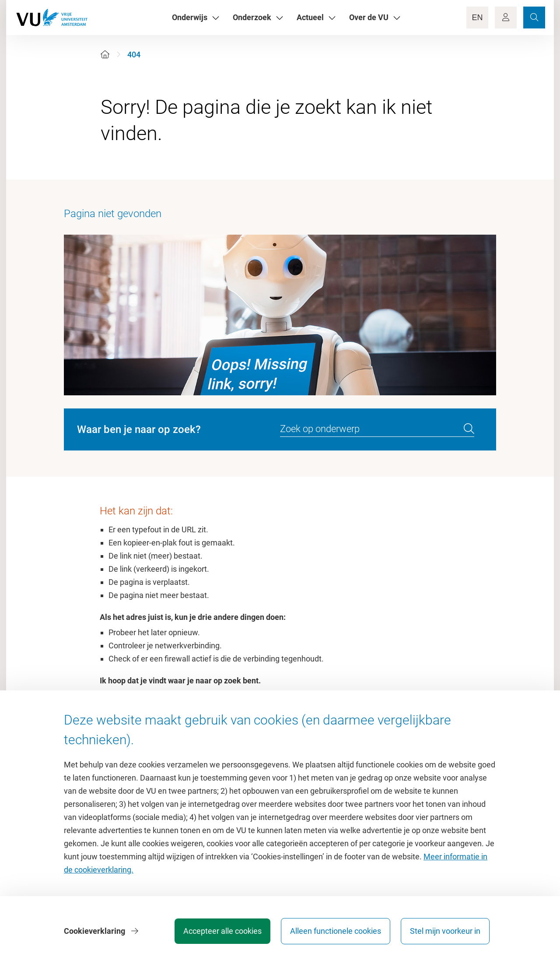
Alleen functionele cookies (336, 931)
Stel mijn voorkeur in (445, 931)
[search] (469, 429)
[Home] (105, 55)
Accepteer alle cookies (222, 931)
